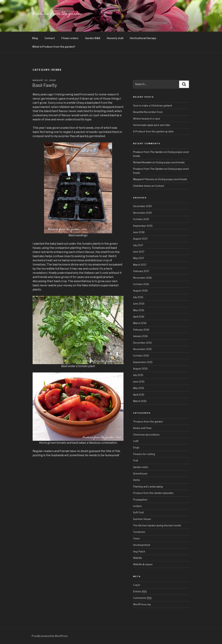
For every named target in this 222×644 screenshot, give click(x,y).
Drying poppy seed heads (170, 162)
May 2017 (138, 258)
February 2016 (141, 330)
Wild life (138, 558)
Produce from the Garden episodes (153, 493)
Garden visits (141, 467)
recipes (137, 506)
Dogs (136, 447)
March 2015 (140, 401)
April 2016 (139, 317)
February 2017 (141, 271)
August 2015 (140, 369)
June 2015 (139, 382)
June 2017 (139, 252)
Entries (140, 591)
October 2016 (141, 284)
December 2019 (142, 206)
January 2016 (140, 336)
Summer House (142, 519)
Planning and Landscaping (148, 487)
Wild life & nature (143, 564)
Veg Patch (139, 551)
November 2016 (142, 278)
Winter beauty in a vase (147, 119)
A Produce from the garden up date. (154, 131)
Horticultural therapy (143, 38)
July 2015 (138, 375)
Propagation (140, 500)
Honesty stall (115, 38)
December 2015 (142, 343)
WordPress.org (142, 604)
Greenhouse (140, 473)
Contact (50, 38)
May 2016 (139, 310)
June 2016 (139, 304)
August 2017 (140, 239)
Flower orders (70, 38)
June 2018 (139, 232)
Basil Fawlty (45, 85)
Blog (35, 38)
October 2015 (141, 356)
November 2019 (142, 213)
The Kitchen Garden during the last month (157, 525)
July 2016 (138, 297)
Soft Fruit (138, 512)
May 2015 (139, 388)
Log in (137, 585)
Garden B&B (93, 38)
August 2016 (140, 291)
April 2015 (139, 395)
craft (136, 441)
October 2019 (141, 219)
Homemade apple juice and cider (152, 125)
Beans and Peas (142, 428)
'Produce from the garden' (148, 422)
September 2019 (143, 226)
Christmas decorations (146, 435)
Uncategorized (142, 545)
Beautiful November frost (148, 112)
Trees (136, 538)
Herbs (136, 480)
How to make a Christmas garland (152, 106)
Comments (142, 598)
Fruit (136, 460)
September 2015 (143, 362)
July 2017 (138, 245)
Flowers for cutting (144, 454)
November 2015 (142, 349)
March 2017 (140, 265)
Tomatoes (139, 532)
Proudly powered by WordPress (50, 636)
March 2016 (140, 323)
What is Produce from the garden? (54, 47)
